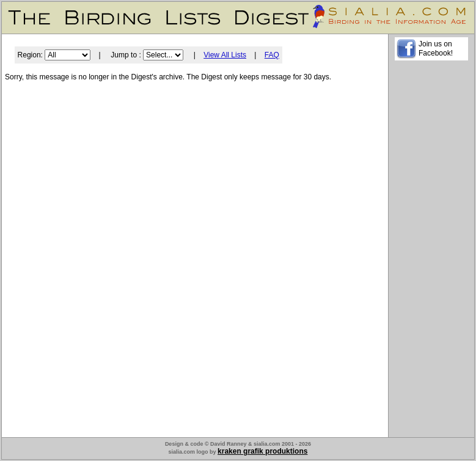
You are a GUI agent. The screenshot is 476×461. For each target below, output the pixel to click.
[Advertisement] (431, 251)
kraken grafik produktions (262, 451)
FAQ (272, 55)
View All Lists (225, 55)
